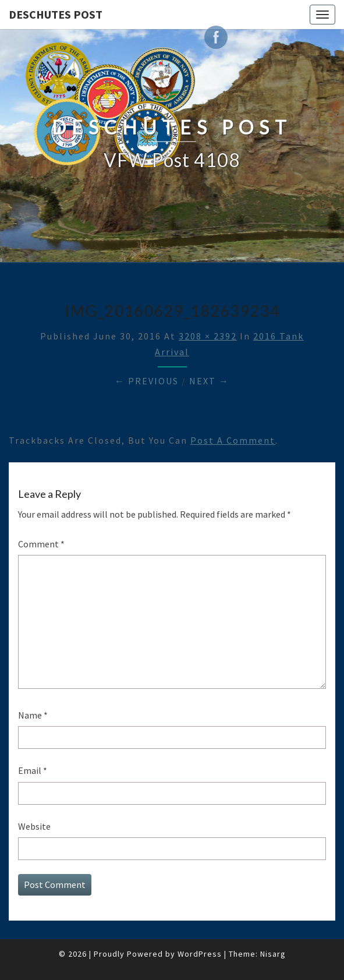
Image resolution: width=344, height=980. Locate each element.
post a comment (233, 440)
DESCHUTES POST (56, 14)
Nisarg (273, 954)
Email (33, 770)
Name (33, 715)
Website (34, 826)
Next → (209, 381)
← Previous (147, 381)
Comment (41, 544)
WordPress (200, 954)
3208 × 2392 (208, 336)
